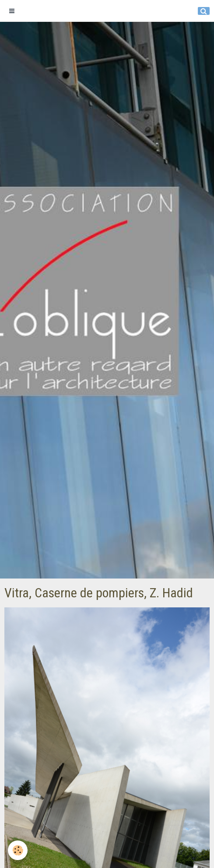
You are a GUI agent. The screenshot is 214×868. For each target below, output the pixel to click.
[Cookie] (18, 850)
